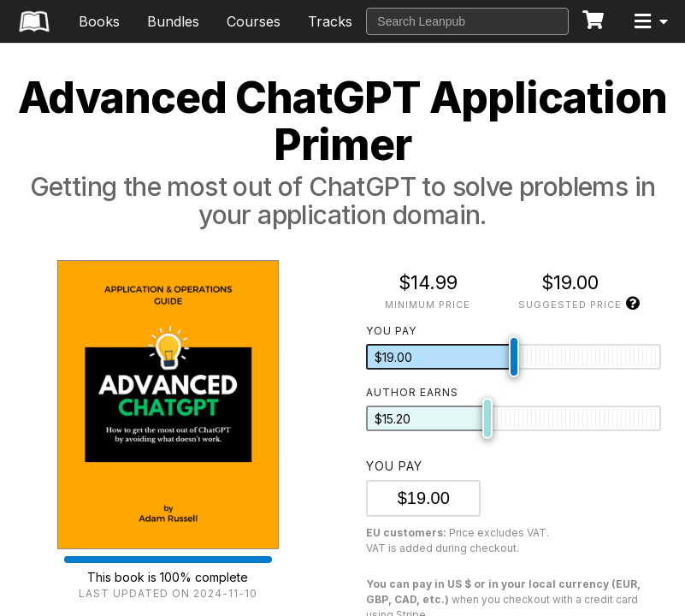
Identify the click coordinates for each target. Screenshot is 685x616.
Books (99, 21)
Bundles (173, 21)
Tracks (330, 21)
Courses (254, 21)
